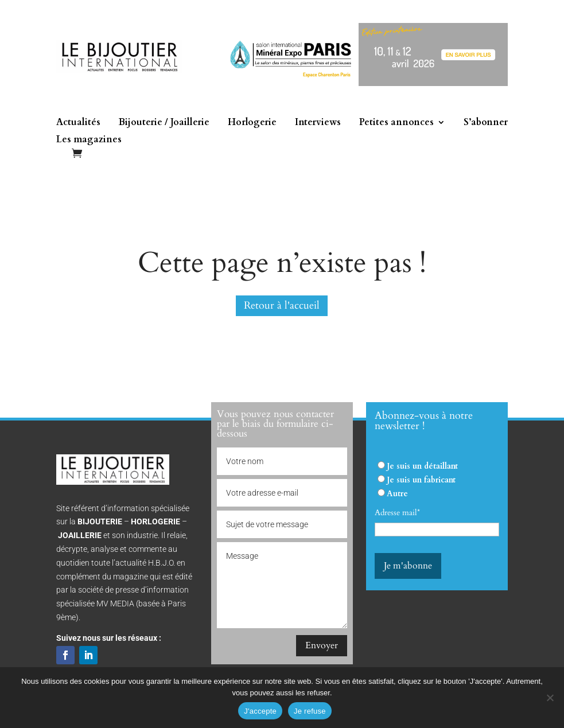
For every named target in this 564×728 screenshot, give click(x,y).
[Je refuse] (550, 698)
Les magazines (89, 141)
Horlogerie (252, 123)
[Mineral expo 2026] (363, 83)
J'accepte (260, 711)
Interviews (318, 123)
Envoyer (322, 645)
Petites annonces (396, 123)
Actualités (78, 123)
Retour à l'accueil (282, 305)
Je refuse (310, 711)
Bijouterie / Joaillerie (164, 123)
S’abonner (486, 123)
